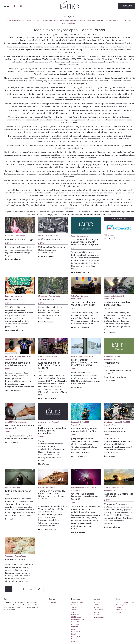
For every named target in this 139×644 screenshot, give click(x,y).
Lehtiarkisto (99, 617)
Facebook (53, 603)
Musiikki (100, 20)
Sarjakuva (43, 20)
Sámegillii (52, 20)
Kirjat (121, 20)
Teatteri (22, 20)
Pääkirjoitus (61, 20)
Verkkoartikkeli (12, 20)
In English (129, 20)
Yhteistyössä (109, 235)
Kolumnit (117, 356)
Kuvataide (114, 20)
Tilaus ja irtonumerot (125, 603)
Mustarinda (43, 296)
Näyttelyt (93, 20)
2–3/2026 (9, 243)
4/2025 (96, 615)
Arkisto (75, 23)
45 (45, 589)
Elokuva (8, 488)
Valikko (7, 6)
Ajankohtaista (110, 296)
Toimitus (120, 608)
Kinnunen (108, 356)
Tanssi (29, 20)
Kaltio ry (120, 612)
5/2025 (96, 612)
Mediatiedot (121, 610)
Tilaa (127, 6)
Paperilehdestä (73, 20)
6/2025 (96, 608)
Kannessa (9, 236)
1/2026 (8, 369)
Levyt (107, 20)
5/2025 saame (99, 610)
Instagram (53, 605)
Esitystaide (67, 23)
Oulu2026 (84, 20)
